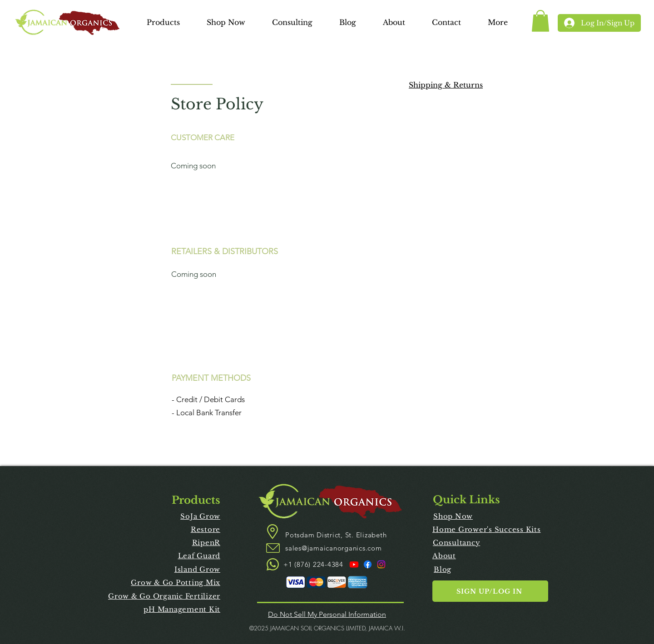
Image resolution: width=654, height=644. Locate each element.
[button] (163, 23)
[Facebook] (368, 564)
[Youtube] (354, 564)
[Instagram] (381, 564)
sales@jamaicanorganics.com (334, 548)
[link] (540, 21)
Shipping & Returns (446, 85)
